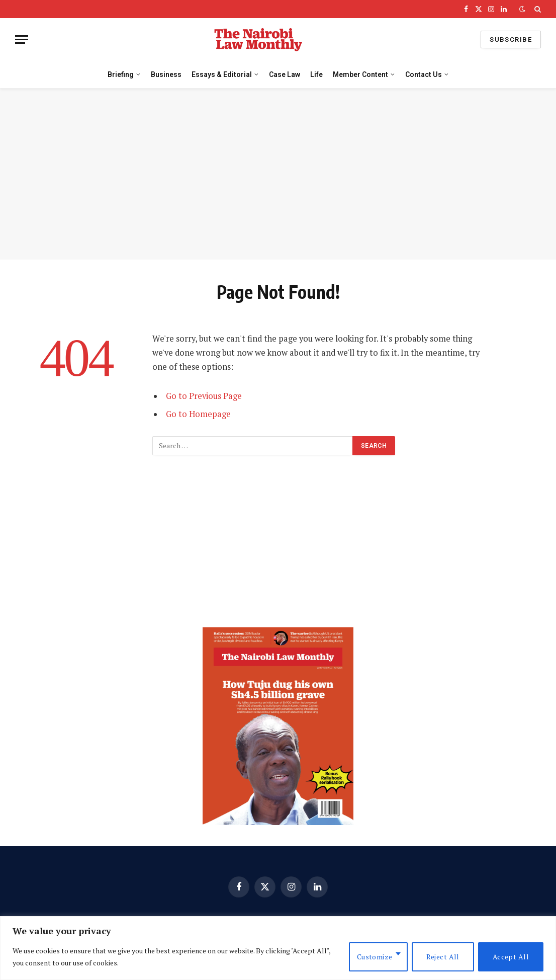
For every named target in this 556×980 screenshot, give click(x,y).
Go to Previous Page (204, 396)
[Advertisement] (278, 174)
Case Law (285, 74)
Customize (375, 957)
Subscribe (511, 39)
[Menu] (22, 39)
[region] (278, 948)
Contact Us (424, 74)
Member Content (360, 74)
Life (316, 74)
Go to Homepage (198, 414)
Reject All (443, 957)
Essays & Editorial (222, 74)
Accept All (511, 957)
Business (166, 74)
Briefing (121, 74)
